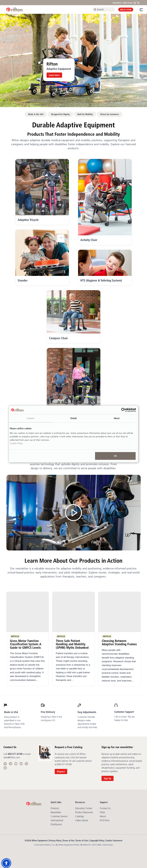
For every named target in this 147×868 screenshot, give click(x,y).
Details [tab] (73, 418)
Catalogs (80, 816)
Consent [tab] (30, 418)
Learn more (54, 75)
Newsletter (117, 3)
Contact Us (105, 808)
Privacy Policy (55, 840)
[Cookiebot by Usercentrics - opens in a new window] (123, 410)
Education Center (84, 808)
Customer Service (59, 816)
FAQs (102, 812)
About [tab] (117, 418)
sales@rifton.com (12, 757)
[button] (6, 863)
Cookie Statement (114, 840)
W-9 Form (105, 820)
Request (61, 771)
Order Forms (128, 3)
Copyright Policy (97, 840)
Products (55, 808)
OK (115, 456)
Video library (82, 820)
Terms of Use (69, 840)
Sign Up (108, 778)
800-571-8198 (126, 10)
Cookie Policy (16, 443)
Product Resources (84, 812)
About (103, 816)
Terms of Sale (82, 840)
